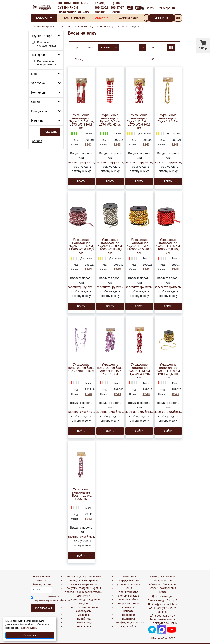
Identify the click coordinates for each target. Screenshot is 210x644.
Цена (90, 48)
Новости (128, 611)
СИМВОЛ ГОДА (84, 622)
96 (153, 59)
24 (142, 48)
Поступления (74, 18)
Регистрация (167, 8)
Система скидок (128, 596)
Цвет (35, 74)
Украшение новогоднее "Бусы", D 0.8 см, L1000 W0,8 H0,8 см (110, 246)
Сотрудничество (128, 580)
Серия (35, 102)
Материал (39, 55)
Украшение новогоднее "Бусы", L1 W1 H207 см (81, 494)
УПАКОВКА (84, 615)
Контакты (128, 607)
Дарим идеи (129, 18)
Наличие (37, 121)
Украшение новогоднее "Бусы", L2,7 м (168, 118)
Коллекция (39, 92)
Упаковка (38, 83)
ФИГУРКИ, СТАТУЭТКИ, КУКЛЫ (84, 588)
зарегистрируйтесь (81, 162)
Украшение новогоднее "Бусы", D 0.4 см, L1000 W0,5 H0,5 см (139, 246)
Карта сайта (128, 626)
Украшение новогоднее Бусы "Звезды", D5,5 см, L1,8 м (110, 369)
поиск (161, 18)
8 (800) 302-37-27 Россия (117, 7)
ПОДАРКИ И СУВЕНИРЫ (84, 584)
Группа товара (42, 36)
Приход (79, 59)
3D (178, 18)
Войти (150, 8)
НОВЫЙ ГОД (84, 619)
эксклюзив (84, 626)
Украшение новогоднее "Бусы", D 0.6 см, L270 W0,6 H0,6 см (139, 121)
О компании (128, 577)
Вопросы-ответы (128, 603)
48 (153, 48)
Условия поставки (128, 584)
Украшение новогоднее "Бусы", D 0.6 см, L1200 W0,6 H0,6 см (81, 246)
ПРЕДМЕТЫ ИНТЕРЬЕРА (84, 580)
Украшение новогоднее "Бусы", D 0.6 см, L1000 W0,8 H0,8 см (168, 246)
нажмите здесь (28, 628)
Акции (102, 18)
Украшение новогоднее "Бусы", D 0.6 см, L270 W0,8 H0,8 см (81, 121)
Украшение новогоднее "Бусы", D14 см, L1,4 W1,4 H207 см (139, 371)
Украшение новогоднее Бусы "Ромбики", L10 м (81, 368)
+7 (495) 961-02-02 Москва (101, 7)
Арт (77, 48)
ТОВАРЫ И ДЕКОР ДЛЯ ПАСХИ (84, 577)
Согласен (30, 635)
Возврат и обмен (128, 599)
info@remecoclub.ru (165, 604)
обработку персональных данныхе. (53, 601)
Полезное (128, 615)
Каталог (44, 18)
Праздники (39, 111)
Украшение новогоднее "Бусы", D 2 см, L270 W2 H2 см (110, 120)
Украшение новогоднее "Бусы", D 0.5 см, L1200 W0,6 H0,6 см (168, 371)
